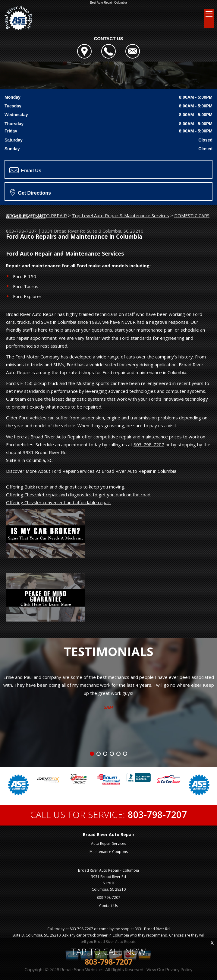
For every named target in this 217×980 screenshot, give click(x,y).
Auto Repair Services (108, 843)
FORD (39, 216)
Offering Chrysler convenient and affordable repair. (59, 502)
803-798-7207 (21, 231)
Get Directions (31, 192)
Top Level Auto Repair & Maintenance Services (121, 215)
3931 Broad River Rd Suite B (72, 231)
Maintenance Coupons (109, 852)
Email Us (25, 170)
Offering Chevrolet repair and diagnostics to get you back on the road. (79, 495)
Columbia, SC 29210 (123, 231)
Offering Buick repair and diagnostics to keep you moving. (66, 487)
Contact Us (108, 906)
